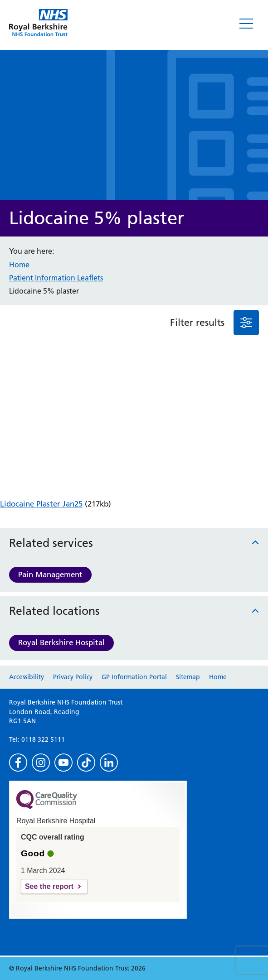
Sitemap (188, 677)
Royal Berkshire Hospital (61, 642)
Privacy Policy (73, 677)
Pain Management (50, 574)
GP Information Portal (134, 677)
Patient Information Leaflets (56, 278)
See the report (49, 886)
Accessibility (27, 677)
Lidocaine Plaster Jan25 (41, 504)
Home (19, 265)
